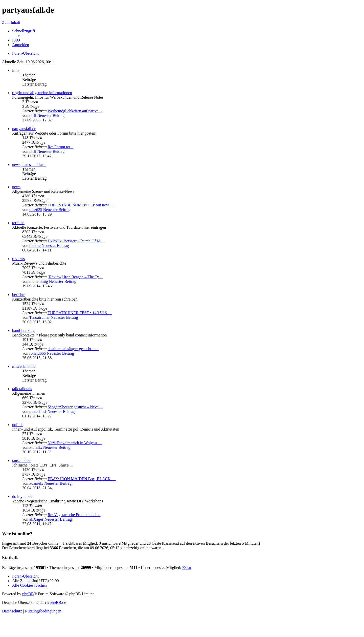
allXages (36, 519)
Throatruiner (40, 317)
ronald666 (38, 353)
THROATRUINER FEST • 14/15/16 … (80, 313)
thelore (35, 246)
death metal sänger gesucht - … (73, 349)
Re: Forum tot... (60, 147)
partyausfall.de (24, 129)
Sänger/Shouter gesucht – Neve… (75, 407)
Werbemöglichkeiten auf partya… (75, 111)
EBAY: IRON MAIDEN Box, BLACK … (82, 479)
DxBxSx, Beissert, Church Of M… (76, 241)
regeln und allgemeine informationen (42, 93)
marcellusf (38, 411)
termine (18, 223)
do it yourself (23, 496)
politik (17, 425)
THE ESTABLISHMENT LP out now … (81, 205)
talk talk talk (22, 389)
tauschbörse (22, 461)
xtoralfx (36, 447)
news (16, 187)
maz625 (36, 210)
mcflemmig (39, 281)
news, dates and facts (29, 165)
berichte (19, 295)
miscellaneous (24, 366)
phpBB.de (58, 602)
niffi (33, 115)
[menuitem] (16, 40)
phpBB (28, 594)
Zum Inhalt (11, 22)
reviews (18, 259)
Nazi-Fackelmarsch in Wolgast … (75, 443)
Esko (187, 568)
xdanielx (36, 483)
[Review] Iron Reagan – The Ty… (75, 277)
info (15, 70)
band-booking (23, 331)
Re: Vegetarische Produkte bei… (74, 515)
